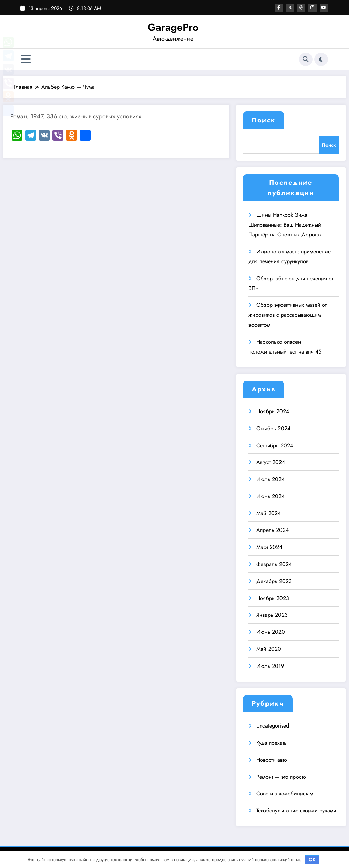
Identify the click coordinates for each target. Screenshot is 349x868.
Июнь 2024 (270, 496)
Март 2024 (269, 547)
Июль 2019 (270, 666)
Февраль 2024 (274, 564)
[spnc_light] (321, 59)
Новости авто (272, 760)
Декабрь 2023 (274, 581)
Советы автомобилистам (285, 794)
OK (312, 860)
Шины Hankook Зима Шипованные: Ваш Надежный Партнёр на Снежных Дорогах (285, 225)
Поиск (264, 120)
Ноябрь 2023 (273, 598)
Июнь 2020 (271, 632)
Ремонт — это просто (281, 777)
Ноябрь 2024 (273, 411)
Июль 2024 (270, 479)
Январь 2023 (272, 615)
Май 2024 (269, 513)
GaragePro (173, 27)
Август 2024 (271, 462)
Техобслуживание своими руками (296, 811)
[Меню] (26, 59)
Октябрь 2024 (273, 428)
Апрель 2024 (272, 530)
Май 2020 (269, 649)
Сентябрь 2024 (275, 445)
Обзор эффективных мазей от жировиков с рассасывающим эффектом (287, 315)
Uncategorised (273, 726)
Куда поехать (271, 743)
